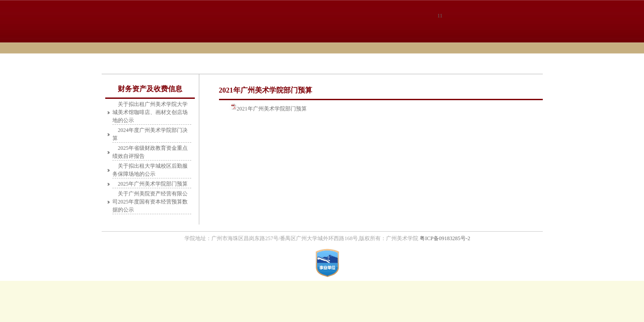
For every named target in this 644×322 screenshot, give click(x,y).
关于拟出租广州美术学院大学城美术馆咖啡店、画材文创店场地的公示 (150, 112)
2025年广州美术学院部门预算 (153, 184)
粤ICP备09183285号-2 (445, 238)
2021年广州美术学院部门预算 (272, 109)
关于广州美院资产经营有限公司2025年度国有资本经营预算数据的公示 (150, 202)
